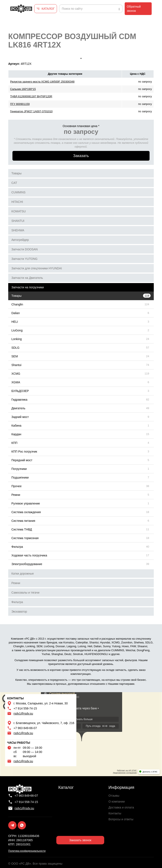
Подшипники (20, 477)
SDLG (15, 348)
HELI (15, 322)
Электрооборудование (27, 564)
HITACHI (17, 202)
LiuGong (17, 330)
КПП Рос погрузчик (24, 452)
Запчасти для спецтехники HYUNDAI (37, 268)
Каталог (66, 787)
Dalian (16, 313)
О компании (117, 802)
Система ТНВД (22, 529)
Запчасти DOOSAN (25, 249)
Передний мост (22, 460)
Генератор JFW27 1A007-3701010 (31, 111)
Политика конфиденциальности (27, 851)
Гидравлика (19, 400)
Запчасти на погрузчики (28, 287)
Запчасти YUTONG (24, 259)
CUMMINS (18, 192)
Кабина (16, 426)
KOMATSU (19, 211)
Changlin (17, 304)
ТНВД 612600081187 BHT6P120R (31, 96)
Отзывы (114, 796)
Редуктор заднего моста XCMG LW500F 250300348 (42, 82)
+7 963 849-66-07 (25, 728)
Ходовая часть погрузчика (29, 555)
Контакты (115, 813)
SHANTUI (18, 221)
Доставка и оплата (121, 807)
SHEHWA (18, 230)
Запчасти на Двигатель (27, 278)
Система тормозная (25, 538)
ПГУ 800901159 (20, 104)
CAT (14, 183)
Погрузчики (19, 469)
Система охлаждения (26, 512)
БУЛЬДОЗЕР (20, 391)
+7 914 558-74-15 (25, 708)
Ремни (16, 495)
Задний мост (20, 417)
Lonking (17, 339)
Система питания (23, 521)
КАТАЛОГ (48, 9)
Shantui (16, 365)
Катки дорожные (23, 574)
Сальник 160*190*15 (23, 89)
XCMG (16, 374)
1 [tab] (81, 58)
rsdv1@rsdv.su (23, 713)
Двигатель (18, 408)
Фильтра (17, 547)
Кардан (16, 434)
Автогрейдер (20, 240)
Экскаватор (19, 612)
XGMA (16, 382)
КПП (14, 443)
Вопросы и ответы (121, 819)
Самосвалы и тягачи (25, 593)
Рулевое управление (26, 503)
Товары (16, 173)
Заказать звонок (80, 840)
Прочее (16, 486)
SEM (15, 356)
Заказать (81, 156)
